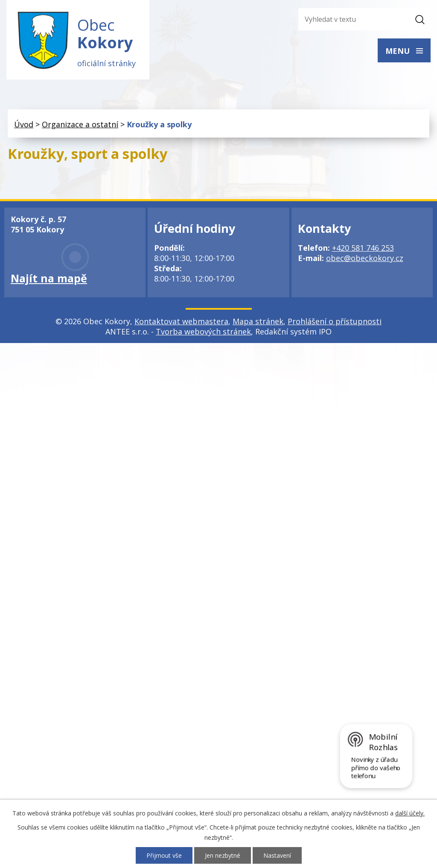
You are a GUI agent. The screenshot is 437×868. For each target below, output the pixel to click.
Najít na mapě (49, 278)
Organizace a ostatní (80, 124)
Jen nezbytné (223, 855)
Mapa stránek (258, 321)
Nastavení (277, 855)
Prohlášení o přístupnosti (335, 321)
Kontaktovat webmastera (181, 321)
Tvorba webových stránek (203, 331)
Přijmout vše (164, 855)
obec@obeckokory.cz (365, 258)
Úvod (24, 124)
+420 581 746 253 (363, 248)
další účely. (410, 813)
